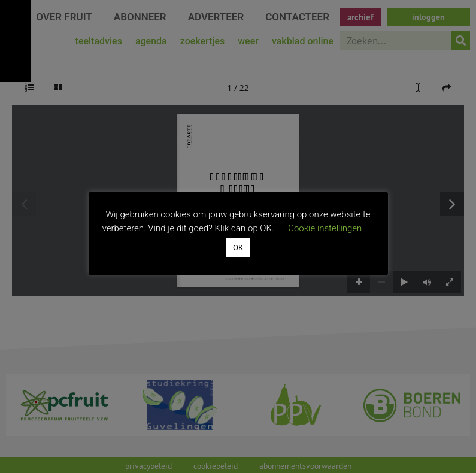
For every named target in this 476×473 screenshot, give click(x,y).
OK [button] (238, 248)
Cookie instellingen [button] (325, 228)
